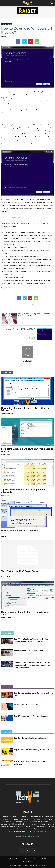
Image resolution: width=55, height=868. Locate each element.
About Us (18, 859)
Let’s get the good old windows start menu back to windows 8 (27, 450)
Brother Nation (6, 618)
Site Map (10, 859)
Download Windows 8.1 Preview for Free (13, 119)
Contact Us (32, 859)
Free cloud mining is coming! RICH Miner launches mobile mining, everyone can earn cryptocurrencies (33, 665)
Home (3, 859)
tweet (34, 304)
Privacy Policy (27, 861)
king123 (4, 536)
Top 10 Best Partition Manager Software (32, 750)
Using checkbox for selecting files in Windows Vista (25, 613)
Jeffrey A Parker (6, 577)
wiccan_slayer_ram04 (8, 414)
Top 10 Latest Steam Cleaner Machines (31, 716)
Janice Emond (5, 454)
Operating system (7, 24)
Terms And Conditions (45, 859)
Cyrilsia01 (4, 36)
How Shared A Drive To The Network (20, 531)
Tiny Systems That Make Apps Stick (30, 651)
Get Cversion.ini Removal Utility (10, 218)
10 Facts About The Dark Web (27, 705)
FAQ (25, 859)
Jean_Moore (5, 495)
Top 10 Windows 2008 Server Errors (20, 571)
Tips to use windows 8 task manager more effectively (23, 491)
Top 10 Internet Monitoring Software (30, 738)
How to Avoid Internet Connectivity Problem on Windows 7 (25, 409)
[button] (52, 3)
